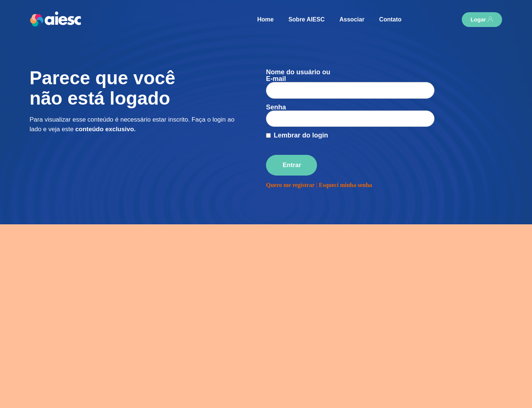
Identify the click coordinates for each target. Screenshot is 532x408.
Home (265, 19)
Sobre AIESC (307, 19)
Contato (390, 19)
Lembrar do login (301, 115)
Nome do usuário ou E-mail (298, 75)
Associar (352, 19)
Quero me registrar (290, 165)
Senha (276, 94)
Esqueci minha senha (345, 165)
